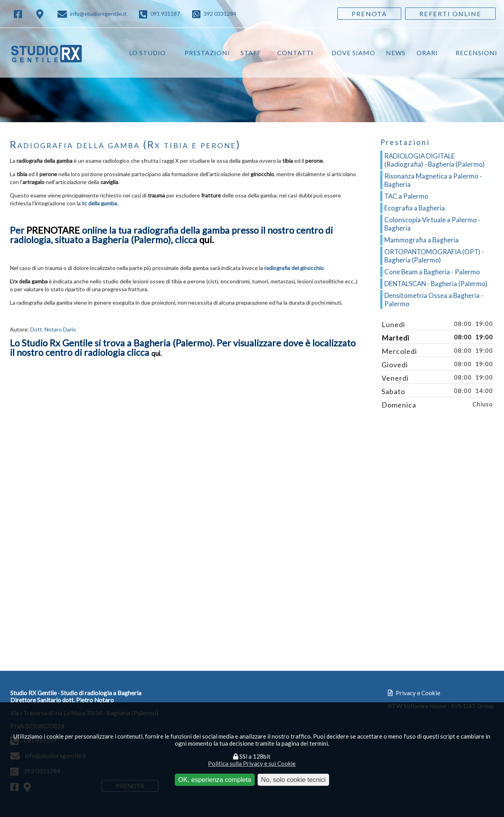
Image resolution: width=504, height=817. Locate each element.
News (396, 53)
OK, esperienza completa (215, 780)
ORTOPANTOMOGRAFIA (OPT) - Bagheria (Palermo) (434, 256)
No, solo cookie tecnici (293, 780)
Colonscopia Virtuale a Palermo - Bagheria (432, 224)
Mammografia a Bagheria (422, 240)
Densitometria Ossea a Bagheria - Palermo (434, 300)
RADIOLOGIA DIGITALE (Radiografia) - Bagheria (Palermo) (435, 160)
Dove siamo (353, 53)
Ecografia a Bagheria (415, 208)
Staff (251, 53)
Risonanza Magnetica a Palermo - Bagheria (433, 180)
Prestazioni (207, 53)
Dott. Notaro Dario (53, 329)
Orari (427, 53)
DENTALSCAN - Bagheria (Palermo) (436, 284)
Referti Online (450, 14)
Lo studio (147, 53)
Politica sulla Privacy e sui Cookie (252, 763)
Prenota (369, 14)
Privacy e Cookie (414, 693)
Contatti (295, 53)
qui (156, 353)
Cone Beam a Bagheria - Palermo (432, 272)
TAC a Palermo (406, 196)
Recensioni (476, 53)
